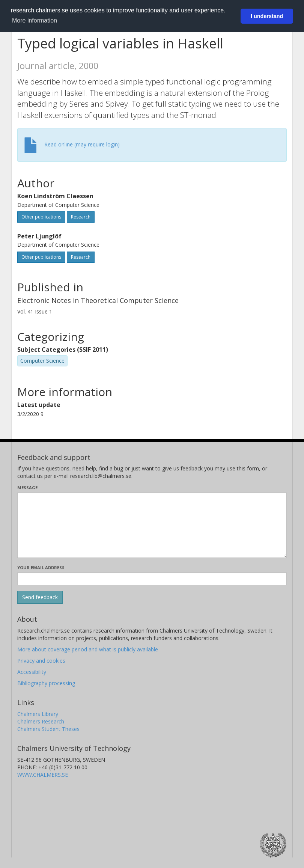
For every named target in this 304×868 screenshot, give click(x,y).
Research (81, 217)
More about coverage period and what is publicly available (88, 649)
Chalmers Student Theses (48, 729)
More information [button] (35, 20)
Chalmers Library (38, 714)
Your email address (41, 567)
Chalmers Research (41, 721)
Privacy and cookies (41, 661)
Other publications (41, 217)
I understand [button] (267, 16)
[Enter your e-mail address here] (152, 579)
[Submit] (40, 597)
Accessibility (32, 672)
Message (27, 487)
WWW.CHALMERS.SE (43, 775)
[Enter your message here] (152, 525)
